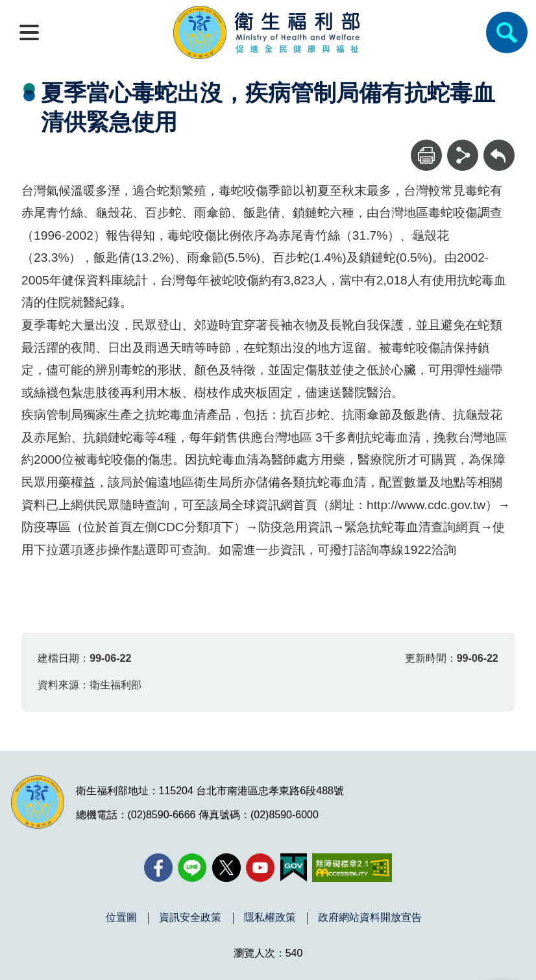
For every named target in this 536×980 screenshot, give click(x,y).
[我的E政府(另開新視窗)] (294, 868)
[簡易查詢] (507, 32)
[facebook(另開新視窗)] (158, 868)
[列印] (426, 155)
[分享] (463, 155)
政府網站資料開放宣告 (370, 918)
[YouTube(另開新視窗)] (260, 868)
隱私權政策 (270, 918)
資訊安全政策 (190, 918)
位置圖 (121, 918)
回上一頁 (499, 146)
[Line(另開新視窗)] (192, 868)
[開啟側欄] (29, 32)
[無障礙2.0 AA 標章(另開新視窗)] (352, 868)
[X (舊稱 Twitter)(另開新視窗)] (226, 868)
